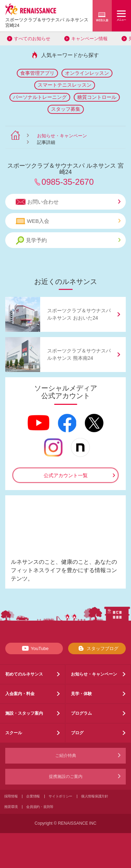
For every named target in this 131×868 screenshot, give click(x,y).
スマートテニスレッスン (65, 85)
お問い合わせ (68, 202)
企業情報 (33, 796)
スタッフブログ (97, 648)
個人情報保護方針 (95, 796)
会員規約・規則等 (40, 807)
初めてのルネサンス (24, 674)
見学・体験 (81, 694)
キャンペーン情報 (89, 39)
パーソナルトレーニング (40, 97)
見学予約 (68, 240)
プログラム (81, 713)
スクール (14, 733)
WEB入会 (68, 221)
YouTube (34, 648)
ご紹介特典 (66, 756)
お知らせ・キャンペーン (62, 136)
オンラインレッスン (87, 73)
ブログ (77, 733)
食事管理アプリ (37, 73)
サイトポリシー (60, 796)
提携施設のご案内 (66, 776)
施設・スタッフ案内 (24, 713)
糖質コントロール (97, 97)
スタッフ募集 (66, 109)
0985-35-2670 (68, 182)
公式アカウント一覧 (66, 475)
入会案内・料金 (20, 694)
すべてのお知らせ (32, 39)
